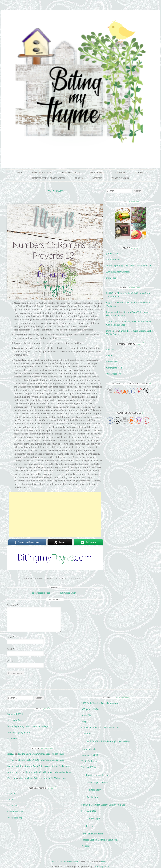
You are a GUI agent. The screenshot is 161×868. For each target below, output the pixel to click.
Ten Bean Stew (93, 790)
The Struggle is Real (39, 593)
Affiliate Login (93, 819)
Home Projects (89, 749)
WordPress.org (113, 374)
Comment (12, 605)
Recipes (79, 178)
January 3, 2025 (114, 253)
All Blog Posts (97, 173)
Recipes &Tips (89, 767)
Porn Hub (111, 331)
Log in (109, 355)
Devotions (86, 733)
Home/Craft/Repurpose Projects (49, 178)
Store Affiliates (89, 811)
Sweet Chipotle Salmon (98, 782)
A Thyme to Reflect (91, 709)
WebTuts (105, 861)
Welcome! (86, 846)
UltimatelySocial (101, 866)
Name (10, 637)
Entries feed (112, 362)
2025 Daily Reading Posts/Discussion (100, 703)
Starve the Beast (114, 259)
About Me (97, 178)
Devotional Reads (71, 173)
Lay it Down (55, 191)
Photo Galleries (120, 178)
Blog (84, 721)
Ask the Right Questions (118, 272)
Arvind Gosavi (113, 321)
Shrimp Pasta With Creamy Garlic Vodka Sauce (41, 754)
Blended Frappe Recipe (97, 775)
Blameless (111, 278)
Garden (139, 173)
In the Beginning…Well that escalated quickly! (129, 266)
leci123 (110, 293)
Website (11, 661)
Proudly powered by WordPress (65, 861)
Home (20, 173)
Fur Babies (120, 173)
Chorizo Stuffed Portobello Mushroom (100, 727)
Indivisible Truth (69, 593)
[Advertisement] (55, 515)
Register (110, 349)
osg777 (110, 302)
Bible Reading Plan (42, 173)
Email (10, 649)
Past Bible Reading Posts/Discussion (67, 578)
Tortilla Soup (93, 797)
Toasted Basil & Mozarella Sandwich (99, 840)
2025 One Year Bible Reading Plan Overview (108, 741)
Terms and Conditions (92, 834)
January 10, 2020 (90, 755)
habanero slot (113, 312)
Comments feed (114, 368)
